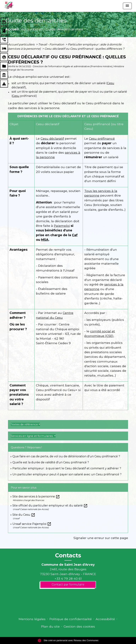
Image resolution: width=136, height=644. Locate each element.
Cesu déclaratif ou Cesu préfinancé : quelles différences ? (84, 49)
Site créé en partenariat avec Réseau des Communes (68, 640)
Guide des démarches (64, 29)
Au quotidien (32, 29)
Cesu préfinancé (102, 139)
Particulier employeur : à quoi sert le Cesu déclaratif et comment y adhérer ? (67, 468)
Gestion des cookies (79, 626)
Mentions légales (32, 619)
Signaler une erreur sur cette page (101, 538)
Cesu (111, 83)
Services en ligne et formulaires (32, 436)
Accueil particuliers (22, 44)
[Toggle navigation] (127, 6)
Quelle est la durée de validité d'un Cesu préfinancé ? (51, 462)
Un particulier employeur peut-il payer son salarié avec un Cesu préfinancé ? (67, 474)
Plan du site (50, 626)
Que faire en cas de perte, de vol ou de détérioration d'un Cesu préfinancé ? (66, 456)
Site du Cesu (24, 515)
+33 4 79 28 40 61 (68, 579)
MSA (45, 240)
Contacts (68, 555)
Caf (75, 235)
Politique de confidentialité (71, 619)
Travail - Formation (52, 44)
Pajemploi (62, 226)
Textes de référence (24, 424)
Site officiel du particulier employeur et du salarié (50, 505)
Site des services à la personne (36, 496)
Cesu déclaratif (52, 139)
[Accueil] (9, 5)
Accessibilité (105, 619)
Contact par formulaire (68, 585)
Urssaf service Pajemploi (32, 524)
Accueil (12, 29)
